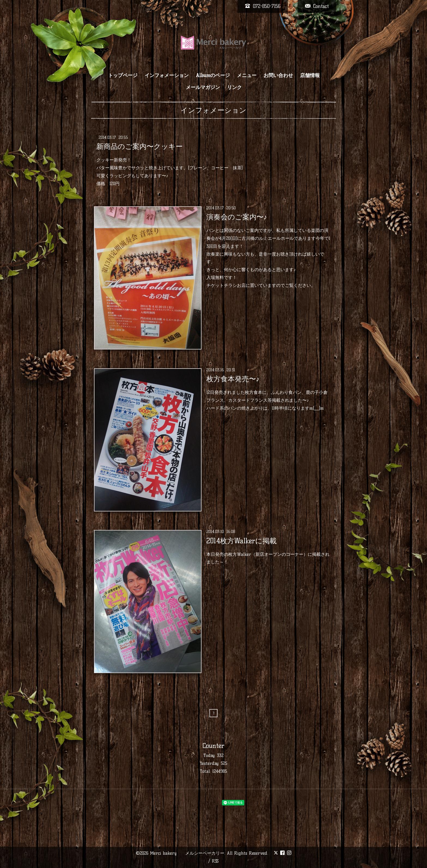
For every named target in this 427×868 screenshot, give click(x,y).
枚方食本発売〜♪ (233, 379)
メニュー (247, 75)
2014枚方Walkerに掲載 (242, 541)
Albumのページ (213, 75)
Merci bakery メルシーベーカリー (187, 853)
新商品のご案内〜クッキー (140, 146)
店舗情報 (310, 75)
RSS (215, 861)
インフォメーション (167, 75)
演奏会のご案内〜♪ (237, 217)
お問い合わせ (278, 75)
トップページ (123, 75)
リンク (234, 87)
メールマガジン (203, 87)
